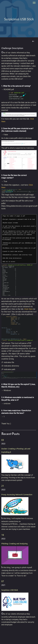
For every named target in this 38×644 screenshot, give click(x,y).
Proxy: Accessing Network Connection (17, 495)
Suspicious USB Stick (10, 590)
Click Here (28, 309)
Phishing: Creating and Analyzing (14, 544)
